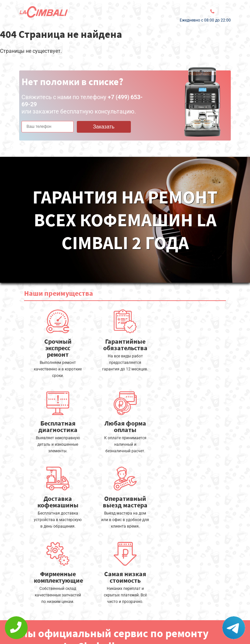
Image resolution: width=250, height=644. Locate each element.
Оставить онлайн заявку (124, 608)
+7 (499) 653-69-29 (119, 626)
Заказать (104, 127)
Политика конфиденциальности (58, 623)
